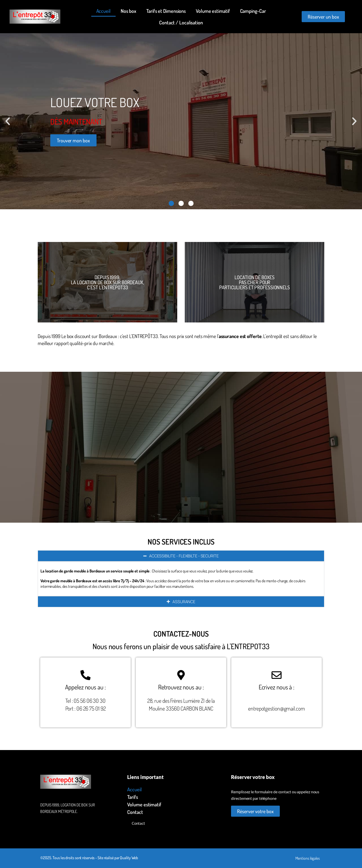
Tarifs (132, 797)
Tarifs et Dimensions (166, 11)
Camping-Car (253, 11)
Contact (135, 812)
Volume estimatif (213, 11)
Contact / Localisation (181, 22)
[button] (8, 121)
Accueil (103, 11)
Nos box (128, 11)
